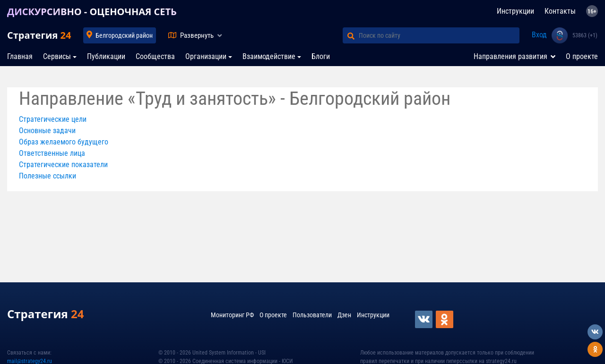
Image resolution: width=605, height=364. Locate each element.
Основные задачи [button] (47, 131)
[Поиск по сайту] (439, 35)
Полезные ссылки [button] (48, 176)
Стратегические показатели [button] (63, 165)
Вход (539, 35)
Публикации (106, 56)
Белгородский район (124, 35)
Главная (20, 56)
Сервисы (57, 56)
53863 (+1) (585, 35)
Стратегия (39, 35)
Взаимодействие (269, 56)
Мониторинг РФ (232, 315)
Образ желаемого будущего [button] (64, 142)
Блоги (321, 56)
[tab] (302, 119)
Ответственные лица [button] (52, 153)
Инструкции (515, 11)
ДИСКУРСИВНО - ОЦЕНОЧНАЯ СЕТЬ (92, 12)
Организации (206, 56)
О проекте (582, 56)
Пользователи (312, 315)
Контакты (560, 11)
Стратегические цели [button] (53, 119)
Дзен (344, 315)
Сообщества (155, 56)
